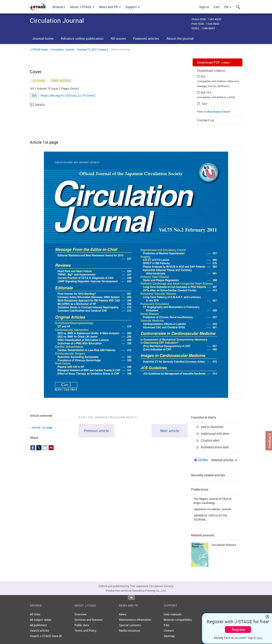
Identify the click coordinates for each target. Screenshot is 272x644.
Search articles (40, 630)
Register (238, 630)
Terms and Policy (85, 630)
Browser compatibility (178, 620)
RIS (203, 76)
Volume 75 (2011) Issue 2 (93, 49)
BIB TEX (206, 93)
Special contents (130, 625)
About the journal (180, 38)
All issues (118, 38)
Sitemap (169, 636)
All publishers (38, 625)
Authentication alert (215, 447)
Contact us (206, 120)
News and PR (110, 7)
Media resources (130, 630)
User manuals (173, 614)
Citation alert (210, 440)
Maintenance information (135, 620)
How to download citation (214, 111)
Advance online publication (82, 38)
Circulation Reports (224, 545)
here (260, 638)
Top (131, 598)
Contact (169, 630)
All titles (35, 614)
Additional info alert (215, 434)
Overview (80, 614)
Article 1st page (42, 427)
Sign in (204, 7)
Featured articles (146, 38)
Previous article (96, 431)
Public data (82, 625)
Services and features (89, 620)
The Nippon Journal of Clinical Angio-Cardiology (212, 501)
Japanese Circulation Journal (212, 509)
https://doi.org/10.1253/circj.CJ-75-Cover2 (68, 95)
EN (228, 7)
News (123, 614)
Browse (59, 7)
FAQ (167, 625)
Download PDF (214, 62)
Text (204, 104)
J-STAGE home (39, 49)
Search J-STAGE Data (46, 636)
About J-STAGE (82, 7)
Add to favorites (212, 427)
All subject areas (41, 620)
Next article (170, 431)
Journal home (43, 38)
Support (132, 7)
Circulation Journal (62, 49)
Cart (217, 7)
